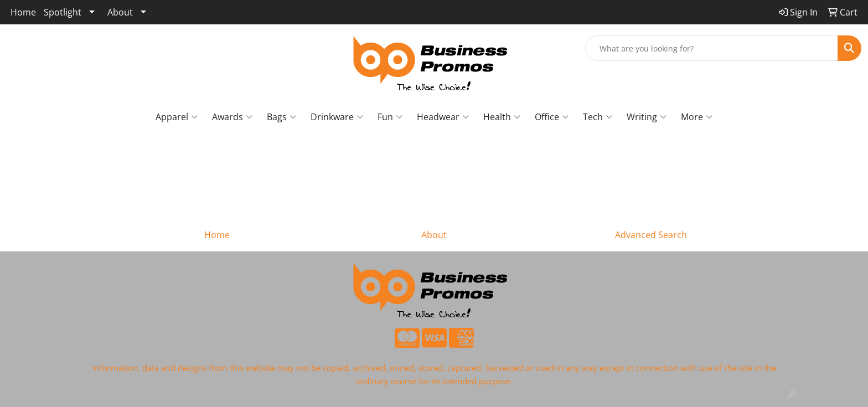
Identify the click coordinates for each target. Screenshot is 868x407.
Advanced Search (651, 235)
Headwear (443, 117)
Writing (647, 117)
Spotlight (63, 12)
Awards (232, 117)
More (697, 117)
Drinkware (337, 117)
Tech (598, 117)
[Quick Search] (712, 48)
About (120, 12)
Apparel (177, 117)
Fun (390, 117)
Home (23, 12)
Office (552, 117)
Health (502, 117)
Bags (281, 117)
